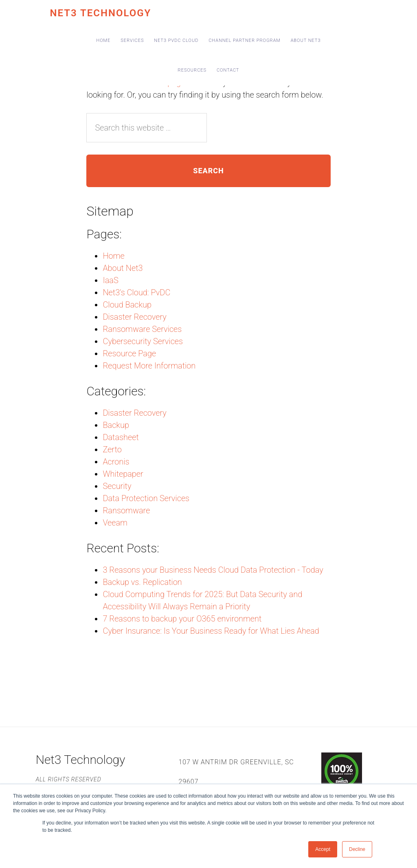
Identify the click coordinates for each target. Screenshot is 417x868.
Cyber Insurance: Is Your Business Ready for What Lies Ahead (211, 631)
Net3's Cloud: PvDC (136, 292)
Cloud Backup (127, 305)
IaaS (110, 280)
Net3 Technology (100, 13)
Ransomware (126, 510)
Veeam (115, 523)
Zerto (112, 449)
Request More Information (149, 366)
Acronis (116, 462)
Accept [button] (323, 849)
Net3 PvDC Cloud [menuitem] (176, 40)
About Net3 (123, 268)
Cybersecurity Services (143, 341)
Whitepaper (123, 474)
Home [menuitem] (104, 40)
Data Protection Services (146, 498)
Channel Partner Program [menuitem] (245, 40)
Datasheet (121, 437)
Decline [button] (357, 849)
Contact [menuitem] (228, 70)
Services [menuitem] (132, 40)
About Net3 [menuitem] (306, 40)
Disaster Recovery (134, 317)
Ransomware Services (142, 329)
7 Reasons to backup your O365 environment (182, 619)
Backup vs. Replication (142, 582)
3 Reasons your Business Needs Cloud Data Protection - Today (213, 570)
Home (113, 256)
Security (117, 486)
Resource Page (129, 353)
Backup (116, 425)
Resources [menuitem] (192, 70)
